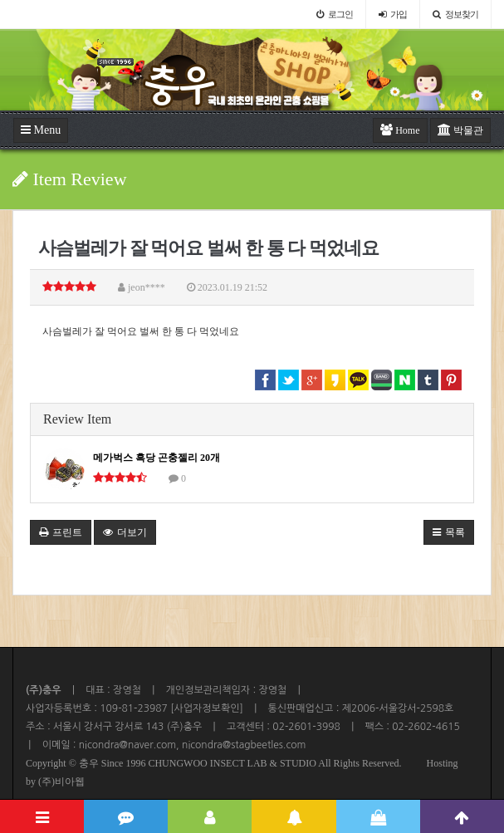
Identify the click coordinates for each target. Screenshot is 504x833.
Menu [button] (41, 130)
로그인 (335, 14)
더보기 (125, 532)
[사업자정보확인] (206, 708)
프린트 (61, 532)
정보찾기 (455, 14)
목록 (449, 532)
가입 (393, 14)
